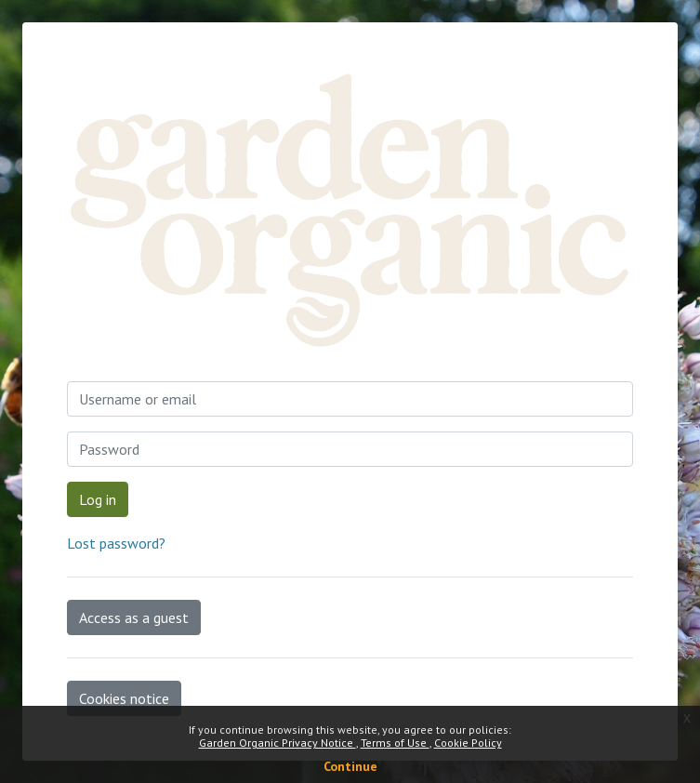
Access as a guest (134, 617)
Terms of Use (395, 743)
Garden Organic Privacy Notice (277, 743)
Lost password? (116, 543)
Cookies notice (124, 698)
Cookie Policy (468, 743)
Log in (98, 499)
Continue (350, 766)
